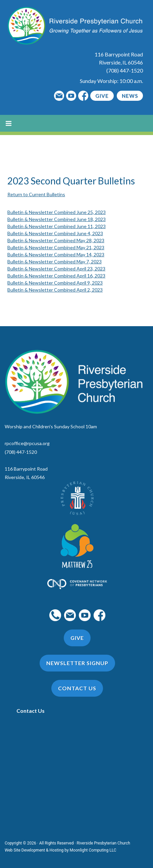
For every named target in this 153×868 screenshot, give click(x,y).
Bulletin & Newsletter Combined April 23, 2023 (56, 269)
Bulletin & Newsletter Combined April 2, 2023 (55, 290)
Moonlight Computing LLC (93, 850)
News (130, 96)
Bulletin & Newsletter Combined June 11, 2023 (57, 226)
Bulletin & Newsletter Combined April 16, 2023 (56, 276)
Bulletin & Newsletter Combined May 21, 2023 (56, 247)
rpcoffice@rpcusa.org (27, 443)
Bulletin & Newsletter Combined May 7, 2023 (55, 262)
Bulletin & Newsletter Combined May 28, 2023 (56, 240)
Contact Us (31, 711)
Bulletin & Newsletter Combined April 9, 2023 (55, 283)
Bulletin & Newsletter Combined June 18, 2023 (57, 219)
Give (102, 96)
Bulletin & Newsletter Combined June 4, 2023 (55, 233)
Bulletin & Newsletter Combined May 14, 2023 (56, 254)
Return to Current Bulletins (36, 194)
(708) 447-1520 (125, 70)
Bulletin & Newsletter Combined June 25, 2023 (57, 212)
